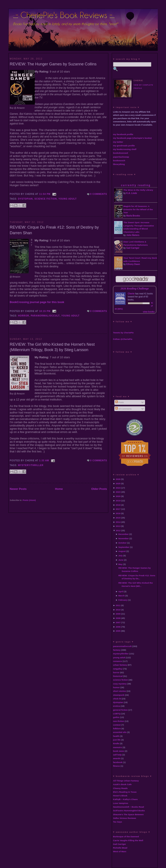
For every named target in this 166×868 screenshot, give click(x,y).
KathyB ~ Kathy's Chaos (125, 799)
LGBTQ (117, 714)
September (124, 547)
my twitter (118, 142)
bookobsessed (121, 153)
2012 (118, 530)
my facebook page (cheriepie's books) (132, 138)
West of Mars (120, 851)
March (121, 596)
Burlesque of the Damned (126, 837)
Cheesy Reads (120, 788)
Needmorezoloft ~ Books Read (128, 807)
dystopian (26, 199)
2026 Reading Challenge (135, 289)
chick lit (117, 699)
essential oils (120, 732)
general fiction (120, 710)
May (120, 564)
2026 (118, 479)
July (120, 556)
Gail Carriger (133, 248)
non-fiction (119, 721)
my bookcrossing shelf (125, 149)
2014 (118, 522)
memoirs (117, 747)
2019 (118, 501)
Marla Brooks (133, 216)
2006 (118, 627)
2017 (118, 509)
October (122, 543)
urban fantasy (120, 665)
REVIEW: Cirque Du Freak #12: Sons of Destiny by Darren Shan (54, 230)
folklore (117, 728)
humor (116, 687)
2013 (118, 526)
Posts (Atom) (29, 500)
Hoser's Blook (120, 796)
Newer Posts (18, 489)
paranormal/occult (45, 316)
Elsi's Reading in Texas (125, 792)
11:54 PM (45, 194)
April (121, 591)
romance (117, 661)
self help (117, 755)
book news (119, 751)
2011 (118, 605)
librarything (119, 164)
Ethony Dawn (133, 264)
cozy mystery (120, 684)
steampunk (119, 695)
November (123, 538)
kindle (116, 743)
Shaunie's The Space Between (128, 814)
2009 (118, 614)
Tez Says (118, 822)
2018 (118, 505)
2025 (118, 483)
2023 (118, 492)
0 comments (99, 194)
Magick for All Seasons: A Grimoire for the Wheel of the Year (138, 209)
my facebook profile (123, 134)
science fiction (46, 199)
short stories (120, 691)
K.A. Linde (132, 193)
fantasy (117, 650)
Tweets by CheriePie (123, 333)
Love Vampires (121, 803)
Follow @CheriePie (123, 339)
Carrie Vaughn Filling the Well (128, 840)
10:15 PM (45, 311)
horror (24, 316)
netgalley (118, 669)
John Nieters (133, 235)
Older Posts (99, 489)
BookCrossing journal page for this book (37, 302)
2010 (118, 610)
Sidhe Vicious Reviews (125, 818)
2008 (118, 618)
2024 (118, 488)
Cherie (131, 294)
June (121, 560)
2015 (118, 518)
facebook (118, 762)
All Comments (123, 409)
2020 (118, 496)
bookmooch (119, 161)
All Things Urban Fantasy (126, 781)
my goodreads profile (124, 146)
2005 (118, 631)
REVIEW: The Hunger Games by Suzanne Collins (53, 64)
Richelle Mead (120, 848)
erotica (117, 706)
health (116, 736)
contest (117, 725)
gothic (116, 717)
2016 (118, 513)
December (123, 534)
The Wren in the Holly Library (138, 190)
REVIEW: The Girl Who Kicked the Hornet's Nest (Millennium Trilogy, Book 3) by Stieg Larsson (52, 347)
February (123, 600)
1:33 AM (44, 461)
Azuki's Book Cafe (122, 784)
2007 (118, 622)
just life (117, 740)
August (122, 551)
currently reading (136, 185)
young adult (67, 199)
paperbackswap (121, 157)
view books (149, 312)
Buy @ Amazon (17, 108)
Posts (119, 402)
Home (59, 489)
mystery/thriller (31, 465)
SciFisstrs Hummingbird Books (129, 811)
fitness (117, 766)
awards (117, 758)
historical (118, 676)
